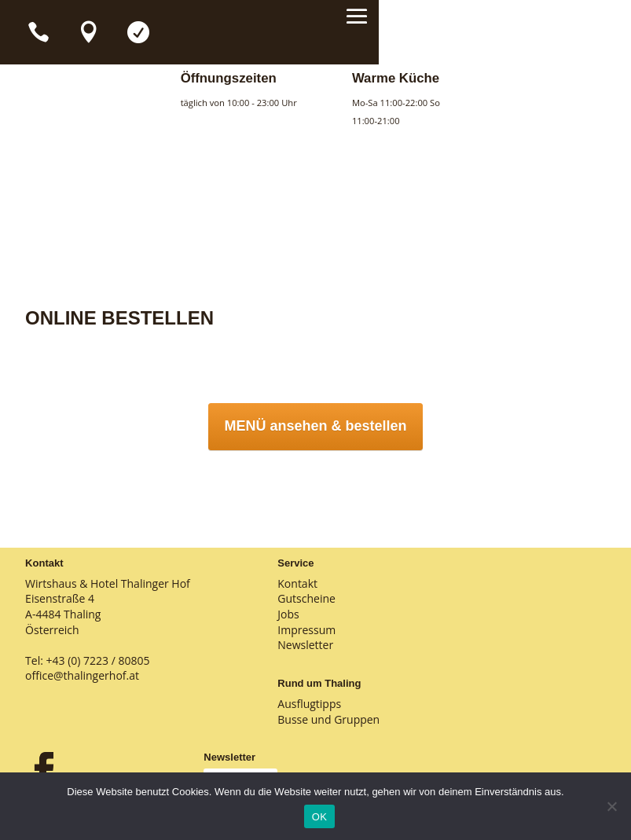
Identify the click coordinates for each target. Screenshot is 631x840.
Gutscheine (306, 598)
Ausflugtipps (309, 704)
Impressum (306, 630)
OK (319, 817)
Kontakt (297, 583)
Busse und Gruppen (328, 719)
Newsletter (305, 645)
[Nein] (611, 806)
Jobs (288, 614)
